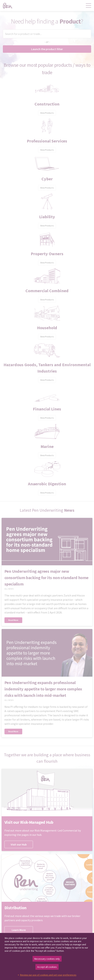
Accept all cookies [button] (47, 967)
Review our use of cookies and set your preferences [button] (48, 975)
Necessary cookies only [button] (47, 959)
